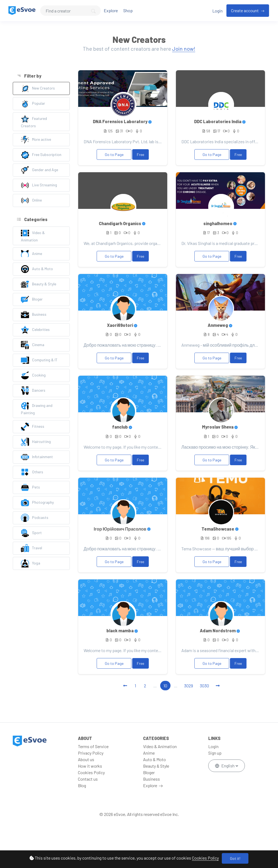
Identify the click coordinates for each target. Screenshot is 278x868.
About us (86, 759)
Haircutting (36, 442)
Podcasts (35, 518)
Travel (31, 548)
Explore (111, 10)
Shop (128, 10)
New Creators (38, 88)
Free (140, 154)
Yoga (31, 563)
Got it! (235, 858)
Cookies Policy (205, 858)
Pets (30, 487)
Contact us (88, 779)
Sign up (215, 753)
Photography (37, 503)
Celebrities (35, 330)
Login (217, 11)
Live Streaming (39, 185)
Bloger (32, 299)
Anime (31, 254)
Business (34, 315)
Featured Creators (34, 121)
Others (32, 472)
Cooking (33, 375)
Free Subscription (41, 155)
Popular (33, 104)
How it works (90, 766)
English (225, 766)
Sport (31, 533)
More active (36, 140)
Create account (245, 10)
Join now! (184, 49)
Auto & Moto (37, 269)
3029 (189, 686)
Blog (82, 785)
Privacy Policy (91, 753)
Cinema (33, 345)
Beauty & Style (39, 284)
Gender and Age (40, 170)
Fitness (33, 427)
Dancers (33, 391)
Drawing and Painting (37, 408)
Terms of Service (93, 746)
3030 (204, 686)
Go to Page (114, 154)
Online (31, 200)
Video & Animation (33, 236)
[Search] (70, 11)
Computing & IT (39, 360)
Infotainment (37, 457)
